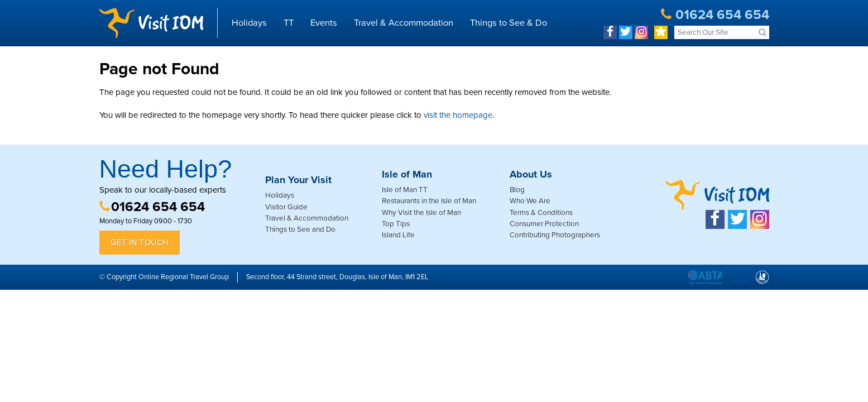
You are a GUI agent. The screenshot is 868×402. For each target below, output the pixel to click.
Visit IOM (151, 23)
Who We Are (530, 201)
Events (324, 23)
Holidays (249, 23)
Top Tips (396, 224)
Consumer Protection (544, 224)
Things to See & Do (509, 23)
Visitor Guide (286, 207)
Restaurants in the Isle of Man (429, 201)
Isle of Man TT (405, 190)
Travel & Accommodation (404, 23)
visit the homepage (458, 115)
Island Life (398, 235)
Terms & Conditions (541, 213)
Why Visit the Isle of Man (421, 213)
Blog (517, 190)
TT (289, 23)
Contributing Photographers (555, 235)
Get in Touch (140, 242)
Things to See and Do (300, 229)
